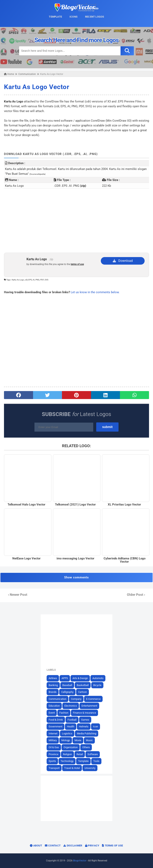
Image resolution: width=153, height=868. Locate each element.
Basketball (83, 685)
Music (89, 740)
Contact (53, 846)
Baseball (67, 685)
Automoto (98, 678)
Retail (80, 754)
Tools (96, 761)
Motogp (66, 740)
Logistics (67, 733)
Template (83, 761)
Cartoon (82, 692)
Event (52, 713)
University (90, 768)
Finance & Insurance (84, 713)
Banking (53, 685)
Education (54, 706)
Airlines (53, 678)
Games (85, 720)
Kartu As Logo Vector (37, 87)
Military (53, 740)
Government (55, 726)
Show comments (76, 577)
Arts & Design (80, 678)
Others (86, 747)
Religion (67, 754)
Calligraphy (67, 692)
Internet (53, 733)
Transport (54, 768)
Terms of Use (112, 846)
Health (71, 726)
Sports (52, 761)
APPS (65, 678)
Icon (96, 726)
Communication (57, 699)
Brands (53, 692)
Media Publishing (87, 733)
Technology (67, 761)
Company (76, 699)
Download (123, 261)
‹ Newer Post (18, 595)
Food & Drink (56, 720)
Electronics (71, 706)
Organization (71, 747)
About (36, 846)
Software (93, 754)
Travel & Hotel (72, 768)
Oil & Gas (54, 747)
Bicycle (97, 685)
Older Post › (136, 595)
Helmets (84, 726)
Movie (78, 740)
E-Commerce (93, 699)
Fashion (64, 713)
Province (53, 754)
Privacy (92, 846)
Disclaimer (73, 846)
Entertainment (89, 706)
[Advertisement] (76, 221)
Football (72, 720)
